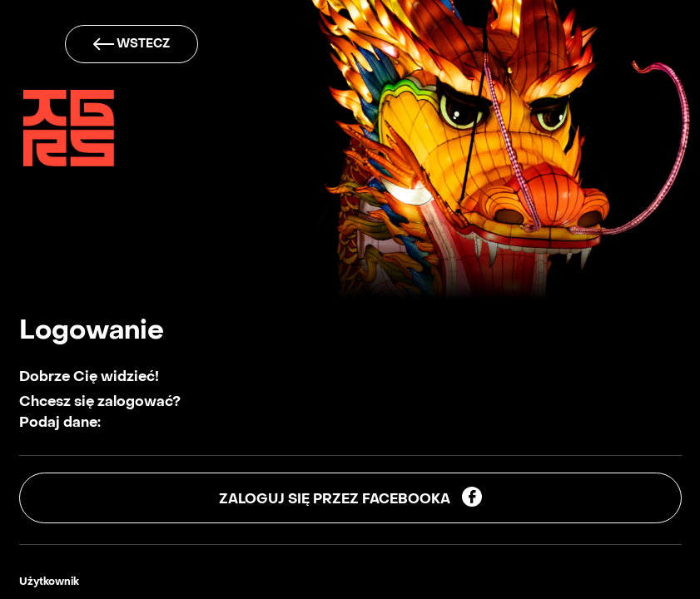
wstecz (132, 44)
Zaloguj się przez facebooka (350, 497)
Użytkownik (49, 582)
